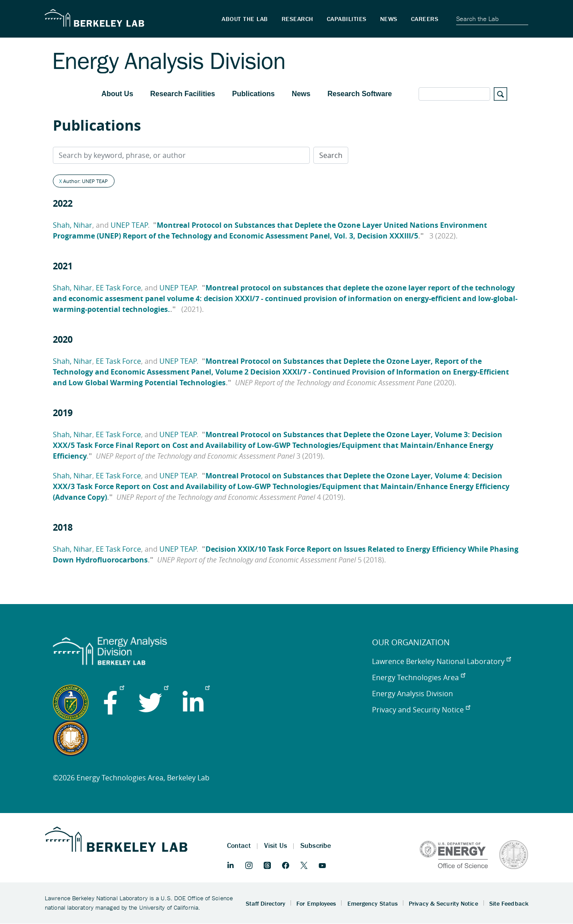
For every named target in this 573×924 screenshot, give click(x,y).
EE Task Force (118, 288)
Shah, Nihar (73, 225)
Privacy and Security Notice (421, 710)
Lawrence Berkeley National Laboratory (441, 661)
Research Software (359, 94)
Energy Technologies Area (419, 677)
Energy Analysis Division (413, 694)
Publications (254, 94)
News (301, 94)
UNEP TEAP (129, 225)
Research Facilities (183, 94)
